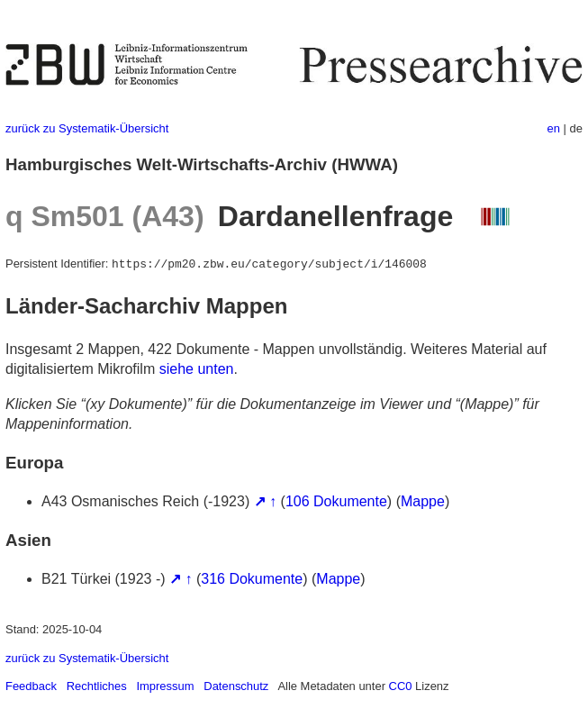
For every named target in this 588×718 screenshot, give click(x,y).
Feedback (31, 686)
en (554, 128)
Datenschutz (236, 686)
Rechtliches (97, 686)
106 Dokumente (336, 501)
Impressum (165, 686)
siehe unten (197, 369)
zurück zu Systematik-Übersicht (87, 128)
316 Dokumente (252, 579)
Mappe (423, 501)
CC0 (401, 686)
